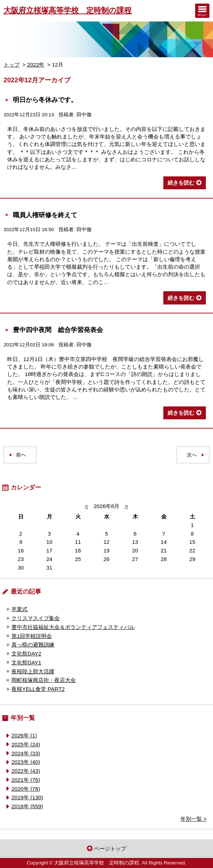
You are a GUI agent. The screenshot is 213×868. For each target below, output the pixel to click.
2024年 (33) (26, 753)
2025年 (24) (26, 744)
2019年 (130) (27, 797)
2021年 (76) (26, 780)
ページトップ (110, 849)
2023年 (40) (26, 762)
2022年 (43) (26, 771)
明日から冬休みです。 (45, 100)
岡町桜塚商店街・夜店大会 (44, 680)
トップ (12, 65)
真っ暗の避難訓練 (33, 645)
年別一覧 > (194, 819)
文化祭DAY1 (26, 662)
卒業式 (19, 609)
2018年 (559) (27, 806)
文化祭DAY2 (26, 654)
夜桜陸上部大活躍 (33, 671)
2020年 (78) (26, 789)
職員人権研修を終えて (45, 215)
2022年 (36, 65)
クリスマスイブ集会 (36, 618)
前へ (21, 455)
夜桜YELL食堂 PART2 (38, 689)
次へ (192, 455)
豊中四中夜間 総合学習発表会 (58, 330)
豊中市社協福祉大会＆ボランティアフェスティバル (73, 627)
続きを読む (181, 183)
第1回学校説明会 (32, 636)
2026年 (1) (24, 735)
